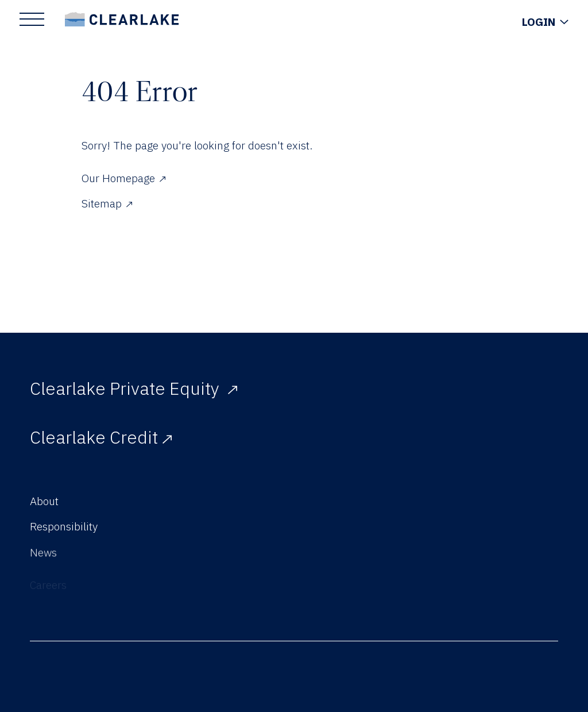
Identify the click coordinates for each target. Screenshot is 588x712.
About (44, 501)
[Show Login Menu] (545, 22)
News (43, 561)
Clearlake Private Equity (134, 388)
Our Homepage (123, 178)
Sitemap (107, 203)
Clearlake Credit (101, 437)
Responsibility (64, 528)
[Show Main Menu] (32, 19)
